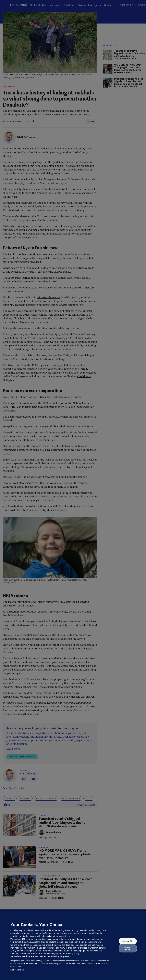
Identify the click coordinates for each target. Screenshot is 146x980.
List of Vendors (17, 970)
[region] (73, 945)
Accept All (128, 941)
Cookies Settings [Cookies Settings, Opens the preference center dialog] (128, 948)
